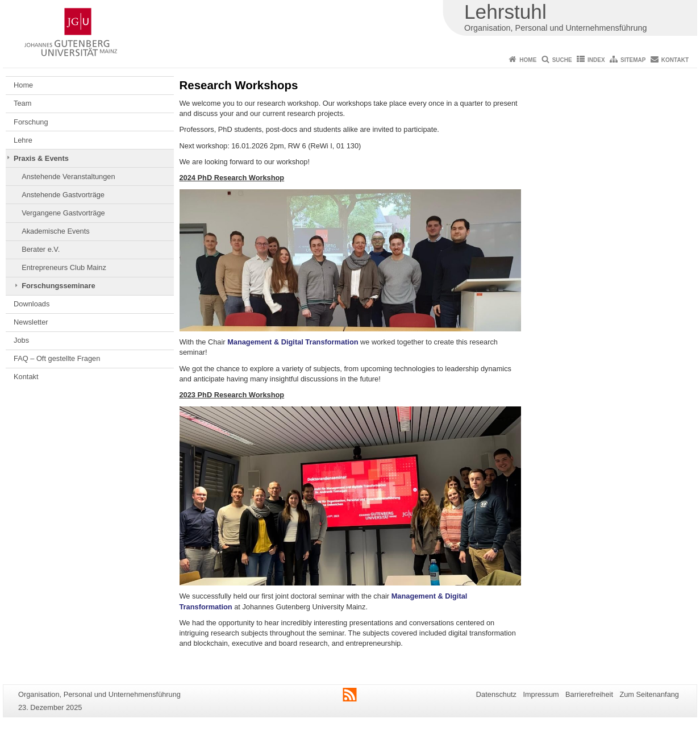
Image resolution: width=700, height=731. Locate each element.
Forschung (31, 122)
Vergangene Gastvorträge (63, 213)
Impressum (541, 694)
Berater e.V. (41, 249)
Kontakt (675, 60)
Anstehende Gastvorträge (63, 195)
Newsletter (31, 322)
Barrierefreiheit (589, 694)
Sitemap (633, 60)
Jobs (21, 340)
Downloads (32, 304)
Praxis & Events (41, 158)
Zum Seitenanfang (649, 694)
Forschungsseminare (58, 286)
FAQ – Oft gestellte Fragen (57, 358)
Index (596, 60)
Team (22, 103)
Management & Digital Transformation (293, 342)
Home (528, 60)
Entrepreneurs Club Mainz (64, 267)
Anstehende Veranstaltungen (68, 176)
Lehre (23, 140)
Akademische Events (56, 231)
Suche (562, 60)
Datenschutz (496, 694)
